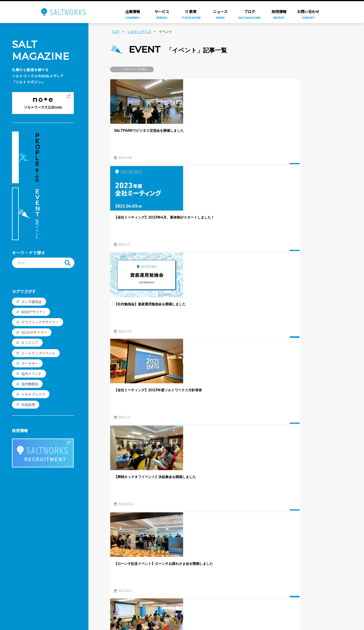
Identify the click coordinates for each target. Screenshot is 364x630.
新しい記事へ (136, 486)
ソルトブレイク (33, 336)
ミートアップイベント (38, 295)
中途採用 (28, 346)
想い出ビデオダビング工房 (131, 606)
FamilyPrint (118, 569)
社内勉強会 (30, 326)
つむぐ (113, 560)
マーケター (30, 305)
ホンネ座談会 (32, 243)
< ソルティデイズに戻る (132, 69)
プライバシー (67, 594)
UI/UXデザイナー (34, 274)
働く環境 (167, 567)
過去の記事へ (315, 486)
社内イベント (32, 315)
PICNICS (114, 597)
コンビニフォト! (121, 578)
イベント (169, 157)
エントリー (169, 586)
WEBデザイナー (34, 253)
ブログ (61, 565)
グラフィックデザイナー (40, 264)
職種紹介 (167, 547)
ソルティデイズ (139, 31)
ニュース (63, 551)
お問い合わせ (67, 579)
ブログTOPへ (226, 486)
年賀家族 (115, 551)
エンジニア (30, 284)
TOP (116, 31)
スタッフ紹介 (171, 557)
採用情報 (167, 536)
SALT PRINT (118, 587)
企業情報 (63, 536)
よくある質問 (171, 577)
